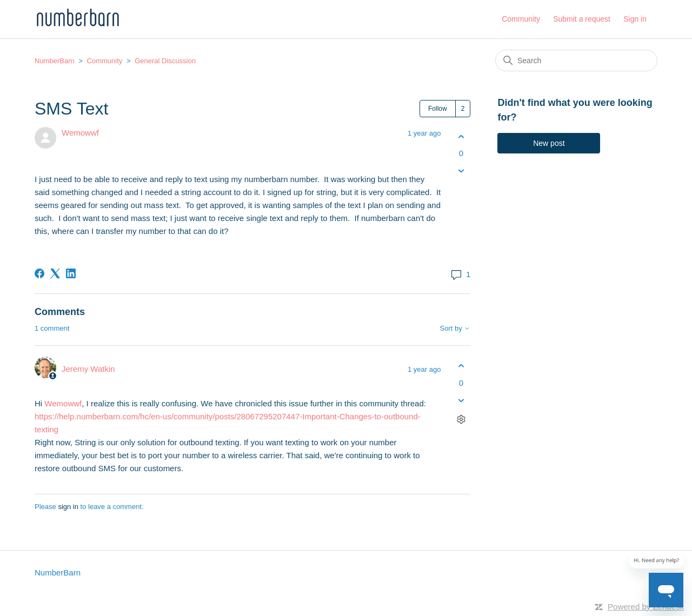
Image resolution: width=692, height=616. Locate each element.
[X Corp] (55, 273)
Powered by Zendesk (646, 607)
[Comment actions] (461, 419)
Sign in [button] (635, 19)
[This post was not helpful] (461, 171)
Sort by (455, 329)
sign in (68, 507)
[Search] (576, 61)
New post (549, 143)
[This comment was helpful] (461, 366)
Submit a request (582, 19)
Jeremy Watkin (88, 369)
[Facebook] (39, 273)
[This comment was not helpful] (461, 400)
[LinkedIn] (71, 273)
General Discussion (165, 61)
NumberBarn (55, 61)
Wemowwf (80, 133)
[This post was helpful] (461, 136)
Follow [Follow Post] (438, 109)
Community (521, 19)
